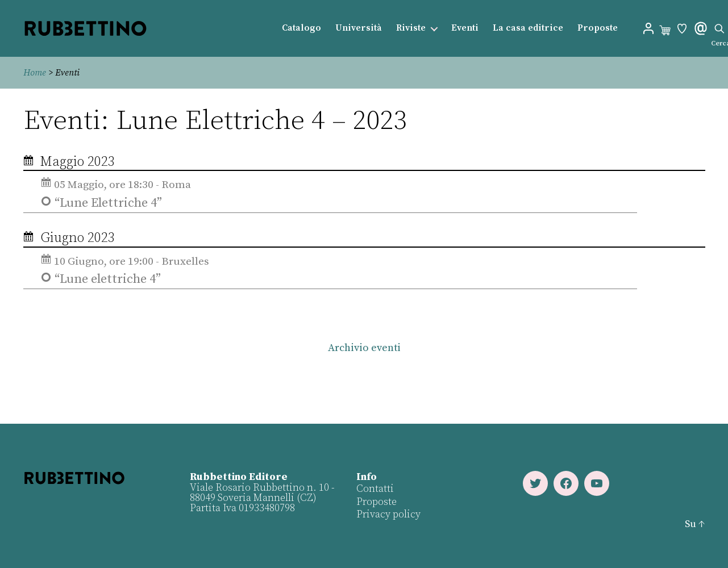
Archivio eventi (364, 348)
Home (35, 73)
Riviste (411, 28)
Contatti (375, 489)
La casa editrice (528, 28)
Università (359, 28)
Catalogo (301, 28)
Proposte (598, 28)
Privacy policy (388, 514)
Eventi (465, 28)
